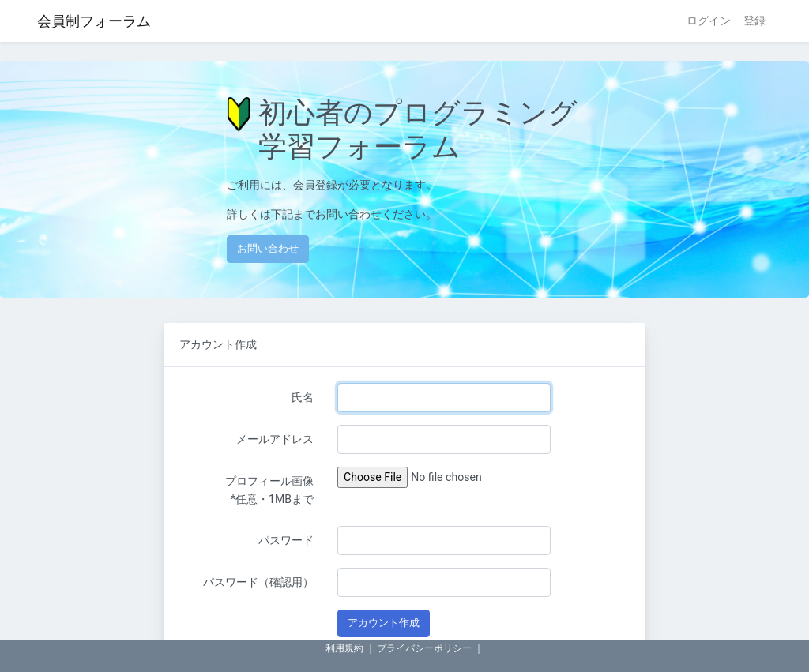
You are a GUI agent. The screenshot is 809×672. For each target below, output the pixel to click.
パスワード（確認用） (258, 582)
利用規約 (344, 648)
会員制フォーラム (94, 21)
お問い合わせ (268, 248)
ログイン (709, 21)
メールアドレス (275, 439)
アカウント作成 (384, 623)
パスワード (286, 540)
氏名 (303, 397)
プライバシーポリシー (424, 648)
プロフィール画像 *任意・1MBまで (269, 490)
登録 (754, 21)
